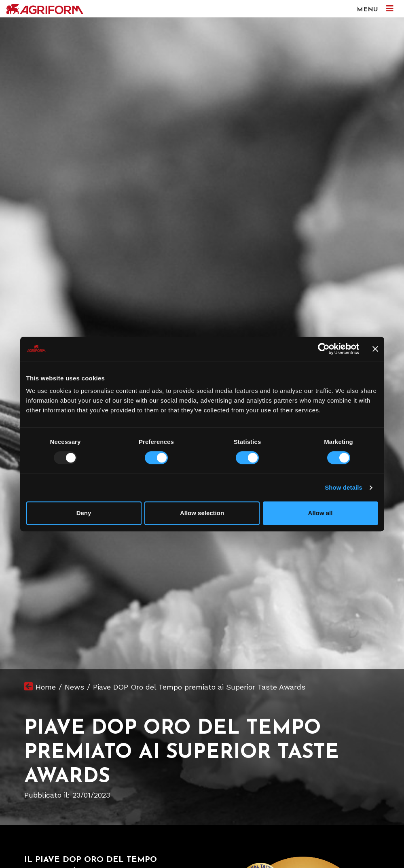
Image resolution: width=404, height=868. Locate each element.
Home (46, 687)
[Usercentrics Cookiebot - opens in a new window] (324, 349)
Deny (84, 513)
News (74, 687)
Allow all (320, 513)
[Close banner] (375, 349)
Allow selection (202, 513)
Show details (344, 487)
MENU (375, 9)
